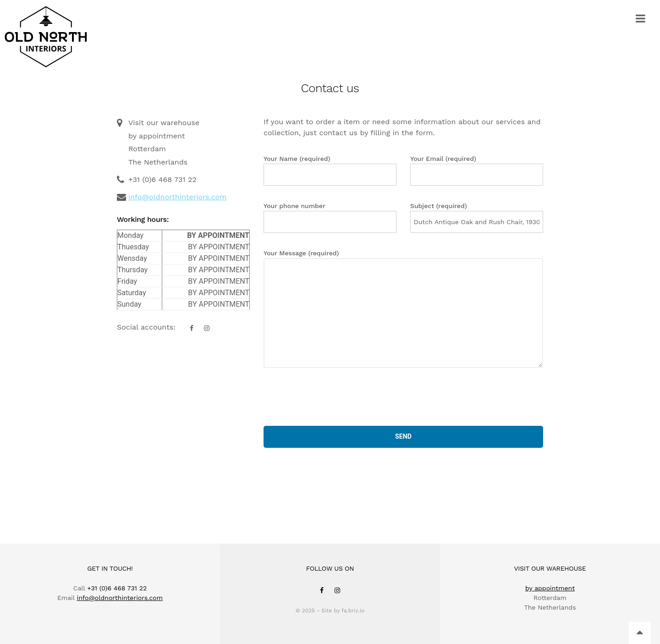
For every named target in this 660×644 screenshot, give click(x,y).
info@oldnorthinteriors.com (177, 197)
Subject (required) (477, 217)
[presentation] (333, 397)
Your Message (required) (403, 309)
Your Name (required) (330, 170)
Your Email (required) (477, 170)
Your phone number (330, 217)
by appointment (550, 588)
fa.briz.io (353, 611)
